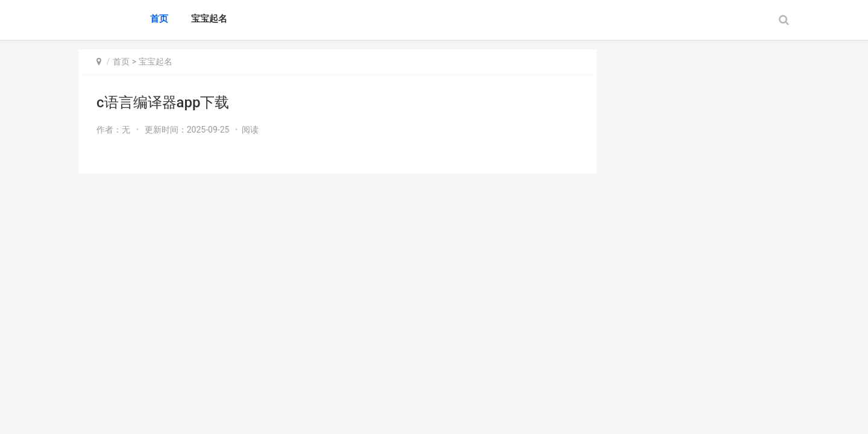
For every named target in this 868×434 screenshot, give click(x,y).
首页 (159, 19)
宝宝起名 (209, 19)
